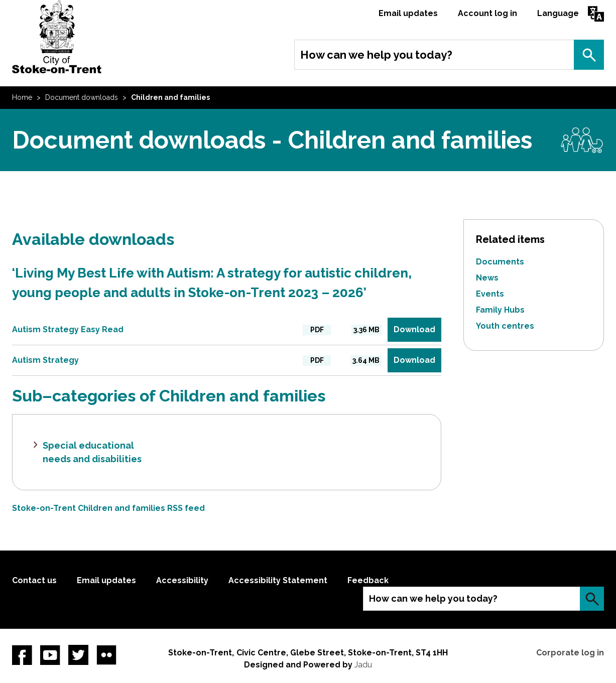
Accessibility (182, 580)
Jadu (363, 665)
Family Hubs (500, 310)
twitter (78, 655)
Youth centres (505, 326)
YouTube (50, 655)
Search (589, 55)
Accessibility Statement (278, 580)
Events (490, 294)
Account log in (487, 13)
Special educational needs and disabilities (92, 452)
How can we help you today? (376, 55)
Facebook (22, 655)
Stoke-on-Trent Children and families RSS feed (108, 508)
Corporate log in (570, 653)
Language (558, 13)
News (487, 278)
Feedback (368, 580)
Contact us (34, 580)
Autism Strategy (45, 360)
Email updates (408, 13)
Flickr (106, 655)
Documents (500, 262)
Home (22, 97)
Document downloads (82, 97)
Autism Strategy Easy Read (68, 329)
